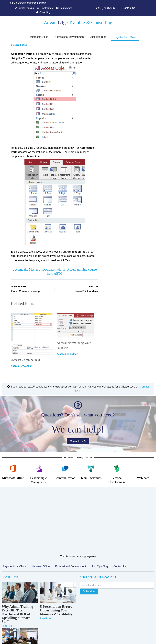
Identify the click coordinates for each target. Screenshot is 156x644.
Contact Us (120, 514)
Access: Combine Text (26, 360)
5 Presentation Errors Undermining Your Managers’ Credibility (56, 558)
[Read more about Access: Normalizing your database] (78, 325)
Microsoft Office (40, 37)
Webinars (143, 478)
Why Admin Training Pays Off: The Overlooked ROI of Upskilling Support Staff (17, 562)
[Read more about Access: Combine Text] (32, 334)
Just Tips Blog (98, 37)
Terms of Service (77, 637)
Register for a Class (14, 514)
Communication (65, 478)
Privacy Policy (58, 637)
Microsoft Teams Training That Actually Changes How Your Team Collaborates (19, 606)
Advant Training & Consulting (78, 22)
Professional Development (70, 37)
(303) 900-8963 (106, 8)
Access (72, 269)
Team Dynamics (91, 478)
